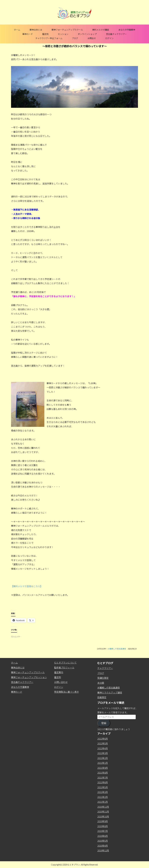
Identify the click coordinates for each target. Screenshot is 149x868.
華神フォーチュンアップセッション (29, 677)
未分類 (101, 683)
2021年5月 (103, 787)
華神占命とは (36, 30)
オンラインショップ (87, 34)
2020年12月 (103, 807)
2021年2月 (103, 797)
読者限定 (102, 697)
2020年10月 (103, 816)
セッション (63, 34)
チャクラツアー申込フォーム (49, 38)
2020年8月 (103, 826)
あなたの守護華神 (127, 30)
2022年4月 (103, 748)
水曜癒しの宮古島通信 (117, 649)
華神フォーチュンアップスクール (67, 30)
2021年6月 (103, 782)
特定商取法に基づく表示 (67, 692)
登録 (104, 723)
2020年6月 (103, 836)
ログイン (109, 38)
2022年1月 (103, 763)
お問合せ (92, 38)
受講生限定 (103, 678)
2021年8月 (103, 773)
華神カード (28, 34)
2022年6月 (103, 739)
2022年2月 (103, 758)
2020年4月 (103, 846)
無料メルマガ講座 (101, 30)
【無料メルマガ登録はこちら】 (27, 586)
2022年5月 (103, 743)
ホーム (17, 30)
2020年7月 (103, 831)
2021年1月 (103, 802)
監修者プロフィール (64, 667)
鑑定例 (45, 34)
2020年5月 (103, 841)
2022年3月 (103, 753)
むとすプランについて (65, 663)
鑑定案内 (59, 672)
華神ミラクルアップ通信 (110, 692)
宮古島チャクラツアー (116, 34)
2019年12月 (103, 850)
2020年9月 (103, 821)
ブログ (75, 38)
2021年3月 (103, 792)
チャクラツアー (105, 668)
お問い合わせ (61, 682)
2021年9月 (103, 768)
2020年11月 (103, 811)
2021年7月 (103, 778)
